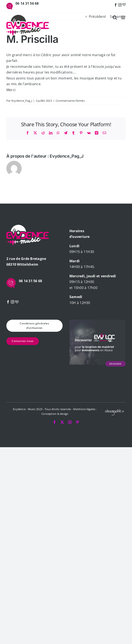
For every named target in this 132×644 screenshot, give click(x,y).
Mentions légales (84, 409)
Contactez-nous (23, 341)
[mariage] (124, 5)
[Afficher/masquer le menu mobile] (123, 17)
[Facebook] (116, 5)
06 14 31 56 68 (27, 3)
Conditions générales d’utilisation (34, 326)
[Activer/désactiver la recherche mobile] (115, 17)
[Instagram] (120, 5)
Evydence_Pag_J (22, 101)
